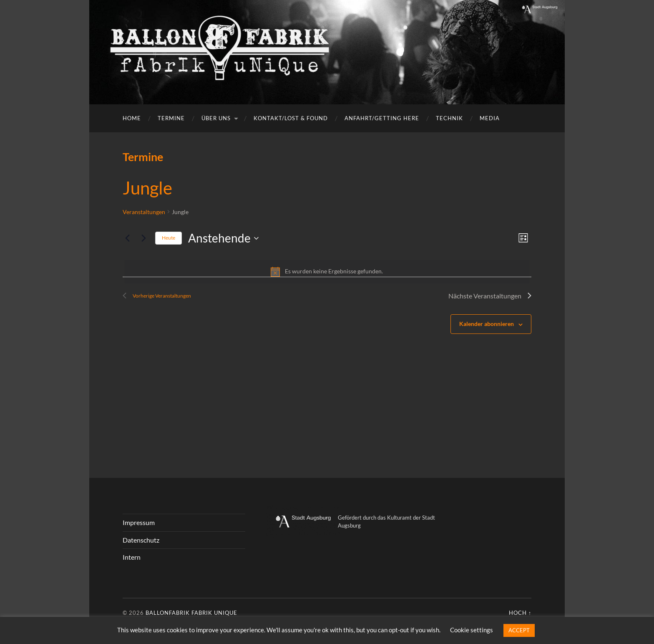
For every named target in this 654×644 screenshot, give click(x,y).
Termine (171, 118)
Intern (132, 557)
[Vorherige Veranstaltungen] (128, 238)
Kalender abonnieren (487, 324)
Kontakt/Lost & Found (291, 118)
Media (490, 118)
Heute (169, 238)
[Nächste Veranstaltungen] (144, 238)
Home (132, 118)
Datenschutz (141, 540)
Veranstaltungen (144, 212)
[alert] (327, 272)
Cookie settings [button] (472, 630)
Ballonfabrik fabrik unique (191, 613)
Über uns (216, 118)
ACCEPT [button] (519, 630)
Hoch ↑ (520, 613)
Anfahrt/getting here (382, 118)
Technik (449, 118)
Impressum (139, 522)
